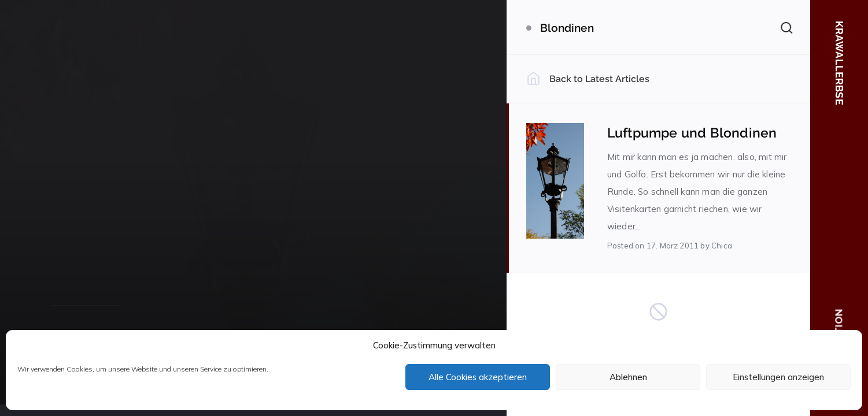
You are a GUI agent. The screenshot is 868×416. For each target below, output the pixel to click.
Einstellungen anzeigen (778, 377)
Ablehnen (628, 377)
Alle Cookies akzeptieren (478, 377)
